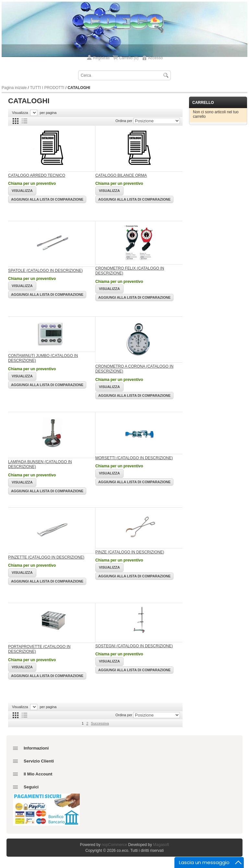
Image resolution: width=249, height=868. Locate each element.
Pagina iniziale (14, 88)
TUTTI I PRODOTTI (47, 88)
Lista (24, 121)
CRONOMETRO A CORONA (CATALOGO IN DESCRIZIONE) (134, 369)
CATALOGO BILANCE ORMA (121, 175)
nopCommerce (114, 845)
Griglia (16, 121)
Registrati (101, 58)
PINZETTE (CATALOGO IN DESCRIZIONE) (46, 557)
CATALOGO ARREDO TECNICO (37, 175)
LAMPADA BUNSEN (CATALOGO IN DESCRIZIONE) (40, 464)
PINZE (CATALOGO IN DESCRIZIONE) (130, 552)
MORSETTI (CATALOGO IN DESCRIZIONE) (134, 458)
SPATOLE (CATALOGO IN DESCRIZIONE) (45, 271)
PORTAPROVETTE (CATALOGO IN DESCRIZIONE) (39, 649)
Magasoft (161, 845)
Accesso (155, 58)
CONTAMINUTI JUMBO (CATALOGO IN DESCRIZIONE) (43, 358)
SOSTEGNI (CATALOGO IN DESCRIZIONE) (134, 646)
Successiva (100, 723)
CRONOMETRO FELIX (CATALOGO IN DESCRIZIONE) (130, 271)
